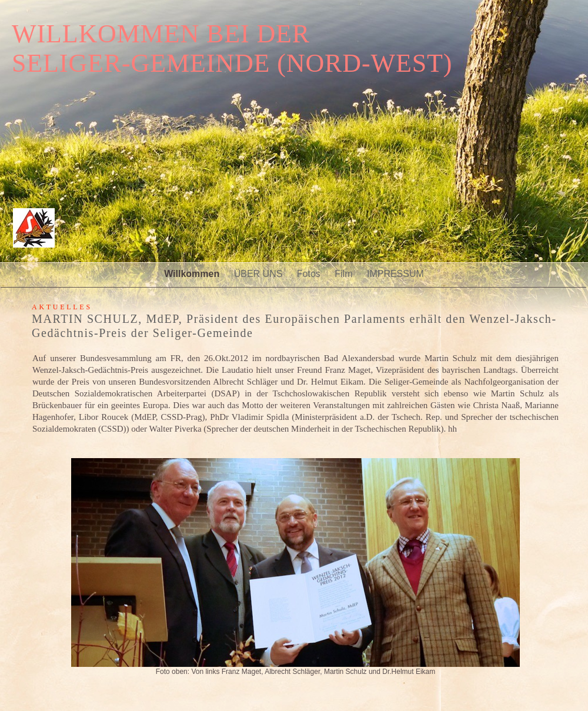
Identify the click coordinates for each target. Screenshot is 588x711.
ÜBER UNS (260, 274)
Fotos (310, 274)
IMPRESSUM (395, 274)
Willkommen (193, 274)
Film (345, 274)
